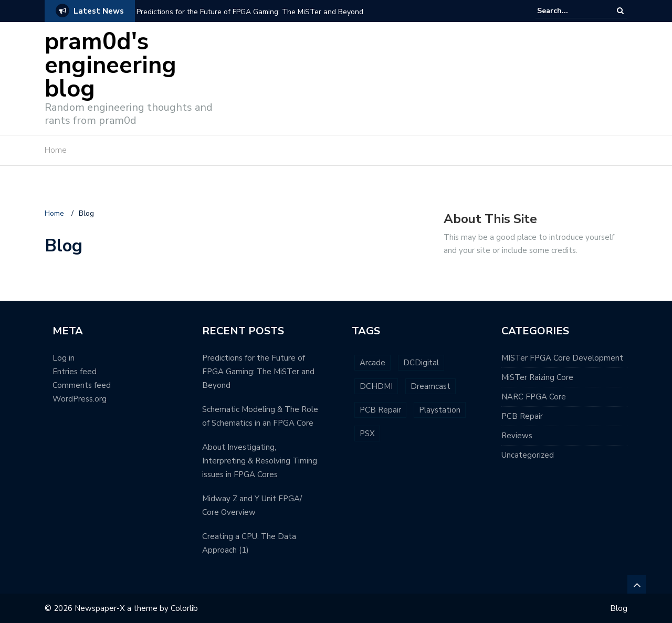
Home (56, 150)
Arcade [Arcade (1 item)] (372, 363)
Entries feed (75, 372)
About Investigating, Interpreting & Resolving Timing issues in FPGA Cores (260, 461)
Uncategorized (528, 455)
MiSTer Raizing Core (537, 377)
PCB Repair (522, 416)
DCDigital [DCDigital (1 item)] (421, 363)
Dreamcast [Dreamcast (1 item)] (430, 386)
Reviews (517, 436)
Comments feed (82, 385)
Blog (619, 608)
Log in (64, 358)
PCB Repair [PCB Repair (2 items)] (380, 410)
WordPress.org (80, 399)
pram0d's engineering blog (111, 65)
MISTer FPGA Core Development (562, 358)
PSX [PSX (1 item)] (367, 434)
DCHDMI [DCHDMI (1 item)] (376, 386)
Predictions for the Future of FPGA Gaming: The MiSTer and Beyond (250, 12)
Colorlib (184, 608)
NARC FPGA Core (534, 397)
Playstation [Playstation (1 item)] (440, 410)
